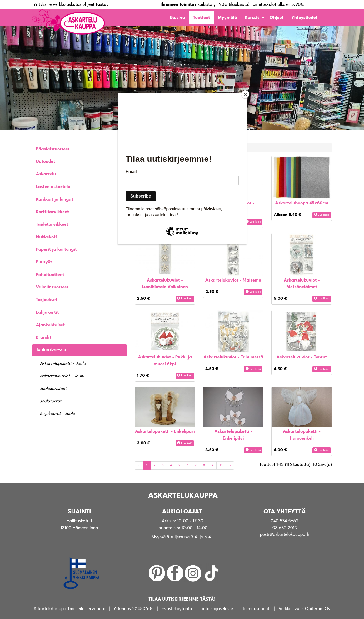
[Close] (245, 94)
